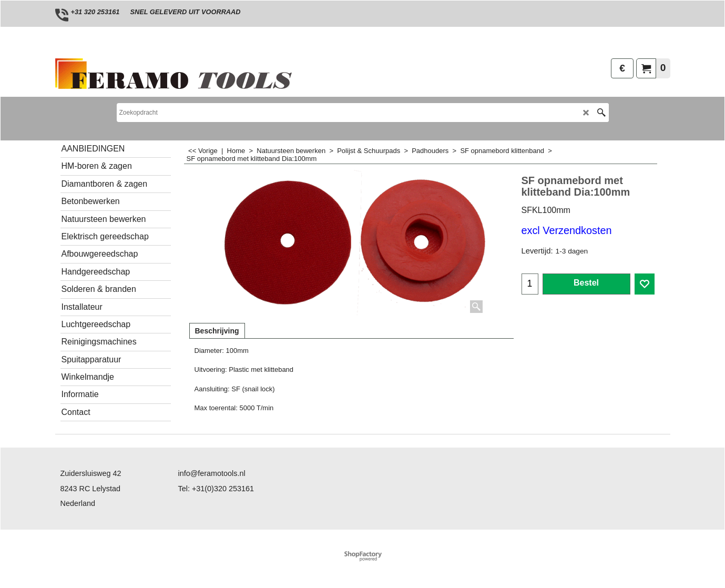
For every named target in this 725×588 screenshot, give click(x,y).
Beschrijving (217, 331)
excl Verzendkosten (567, 230)
